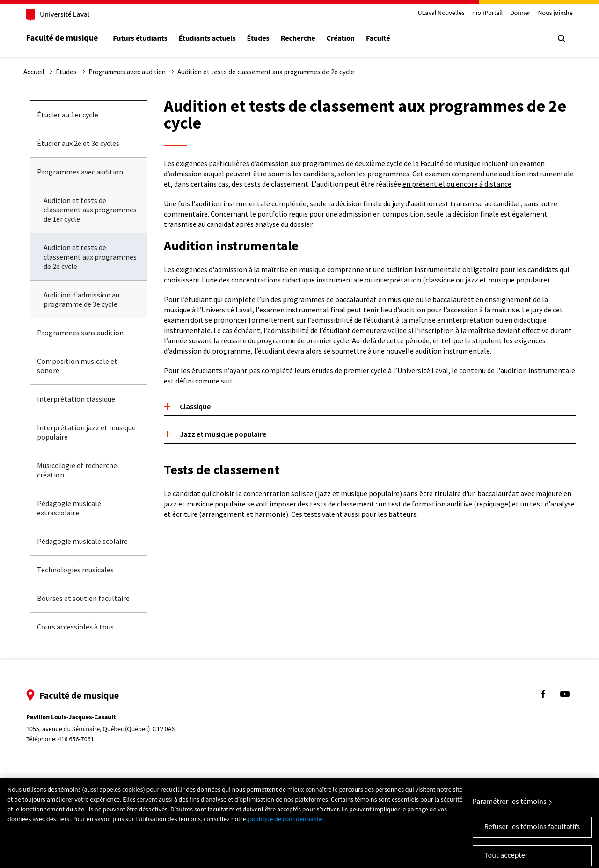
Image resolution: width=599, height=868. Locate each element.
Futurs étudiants (140, 39)
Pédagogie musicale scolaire (82, 541)
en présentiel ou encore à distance (457, 184)
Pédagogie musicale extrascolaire (69, 508)
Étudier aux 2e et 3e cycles (78, 143)
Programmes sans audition (80, 333)
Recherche (298, 39)
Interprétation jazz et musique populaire (86, 432)
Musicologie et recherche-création (78, 470)
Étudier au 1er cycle (68, 115)
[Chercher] (562, 38)
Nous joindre (555, 13)
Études (258, 39)
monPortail (487, 13)
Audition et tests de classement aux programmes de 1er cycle (90, 210)
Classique (195, 406)
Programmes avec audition (80, 172)
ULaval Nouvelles (441, 13)
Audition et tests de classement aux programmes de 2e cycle (90, 257)
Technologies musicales (75, 570)
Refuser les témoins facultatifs (532, 832)
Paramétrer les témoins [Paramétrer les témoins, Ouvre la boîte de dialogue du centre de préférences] (510, 806)
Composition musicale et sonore (77, 366)
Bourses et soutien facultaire (83, 598)
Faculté (378, 39)
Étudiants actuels (207, 39)
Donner (520, 13)
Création (341, 39)
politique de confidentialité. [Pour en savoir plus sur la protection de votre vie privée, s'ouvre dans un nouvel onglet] (286, 824)
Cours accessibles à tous (75, 627)
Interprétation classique (76, 399)
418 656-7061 (76, 739)
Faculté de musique (62, 38)
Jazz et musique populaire (223, 434)
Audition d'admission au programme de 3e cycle (81, 299)
